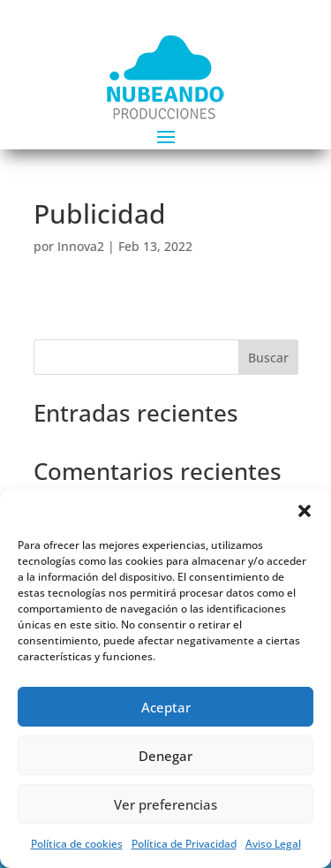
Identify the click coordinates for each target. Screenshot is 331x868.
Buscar (268, 358)
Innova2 (81, 246)
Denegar (165, 756)
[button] (305, 511)
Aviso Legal (273, 844)
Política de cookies (77, 844)
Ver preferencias (165, 804)
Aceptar (166, 707)
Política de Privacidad (184, 844)
